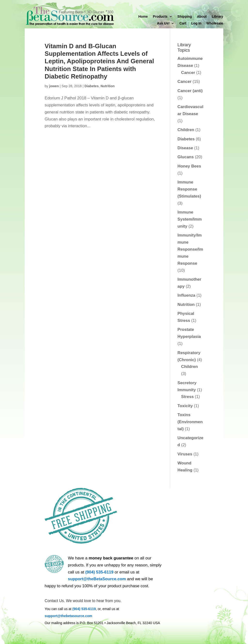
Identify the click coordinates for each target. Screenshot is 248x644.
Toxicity (185, 406)
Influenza (186, 295)
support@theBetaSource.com (97, 579)
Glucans (186, 157)
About (202, 17)
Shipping (185, 17)
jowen (54, 86)
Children (186, 130)
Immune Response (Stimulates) (189, 189)
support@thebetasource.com (68, 616)
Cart (183, 23)
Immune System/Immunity (190, 219)
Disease (185, 148)
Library (217, 17)
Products (160, 17)
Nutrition (108, 86)
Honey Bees (189, 166)
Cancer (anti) (190, 91)
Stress (187, 397)
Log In (196, 23)
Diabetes (92, 86)
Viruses (185, 454)
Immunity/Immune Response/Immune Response (190, 249)
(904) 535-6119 (99, 572)
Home (143, 17)
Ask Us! (163, 23)
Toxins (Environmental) (190, 422)
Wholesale (215, 23)
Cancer (188, 73)
